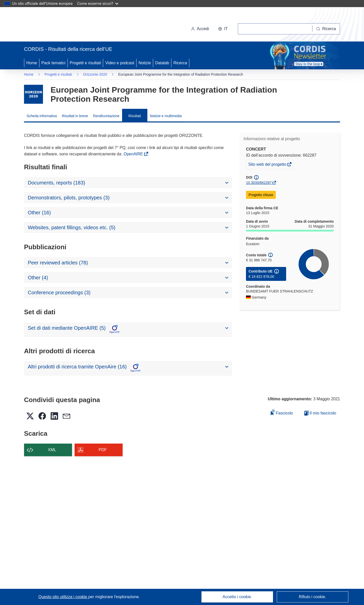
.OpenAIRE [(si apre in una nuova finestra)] (133, 154)
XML (52, 450)
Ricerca (180, 63)
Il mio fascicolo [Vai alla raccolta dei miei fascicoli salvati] (320, 413)
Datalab (162, 63)
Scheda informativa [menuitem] (42, 116)
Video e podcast (120, 63)
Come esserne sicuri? (98, 3)
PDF (103, 450)
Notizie (145, 63)
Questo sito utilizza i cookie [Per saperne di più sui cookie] (63, 597)
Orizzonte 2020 (95, 74)
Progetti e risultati (85, 63)
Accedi (200, 29)
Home (32, 63)
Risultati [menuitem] (135, 116)
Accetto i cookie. (237, 597)
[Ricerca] (326, 29)
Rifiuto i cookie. (313, 597)
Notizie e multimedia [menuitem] (166, 116)
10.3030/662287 (259, 183)
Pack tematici (53, 63)
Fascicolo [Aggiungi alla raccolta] (282, 412)
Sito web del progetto (268, 165)
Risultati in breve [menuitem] (75, 116)
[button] (223, 29)
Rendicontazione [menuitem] (106, 116)
